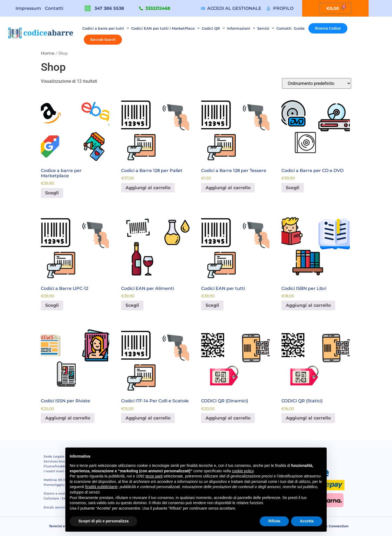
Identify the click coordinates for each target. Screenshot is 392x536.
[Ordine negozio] (317, 83)
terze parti (154, 476)
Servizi (266, 28)
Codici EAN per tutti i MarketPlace (165, 28)
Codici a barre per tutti (106, 28)
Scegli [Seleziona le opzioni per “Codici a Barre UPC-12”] (52, 305)
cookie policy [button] (243, 471)
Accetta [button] (307, 521)
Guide (299, 28)
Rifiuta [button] (274, 521)
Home (48, 53)
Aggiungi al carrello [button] (148, 188)
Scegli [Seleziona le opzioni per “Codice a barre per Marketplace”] (52, 193)
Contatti (54, 8)
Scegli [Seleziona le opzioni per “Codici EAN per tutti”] (212, 305)
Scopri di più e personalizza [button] (103, 521)
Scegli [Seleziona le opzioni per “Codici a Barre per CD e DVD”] (293, 188)
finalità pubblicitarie (101, 487)
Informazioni (241, 28)
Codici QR (213, 28)
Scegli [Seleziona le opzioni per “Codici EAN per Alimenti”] (132, 305)
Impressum (28, 8)
